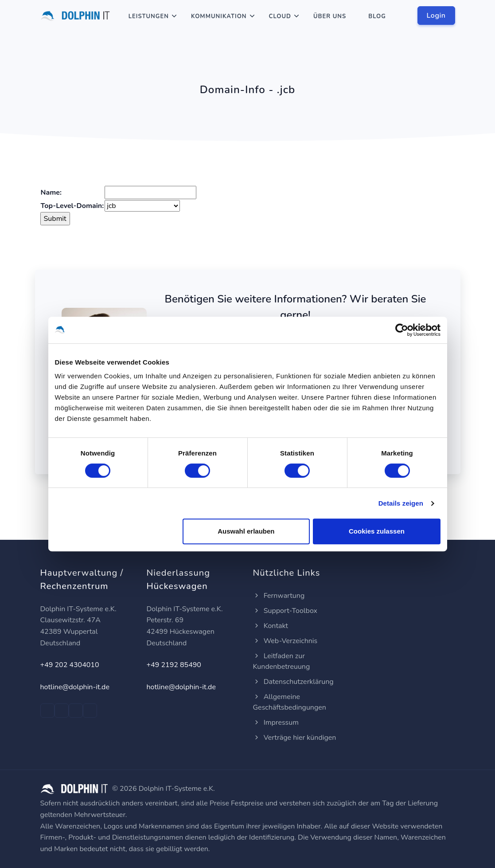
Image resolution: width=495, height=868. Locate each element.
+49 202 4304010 (70, 665)
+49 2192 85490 (174, 665)
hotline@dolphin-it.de (75, 687)
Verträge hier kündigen (295, 738)
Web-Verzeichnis (285, 641)
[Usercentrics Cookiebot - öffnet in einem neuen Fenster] (402, 330)
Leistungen (149, 16)
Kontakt (271, 626)
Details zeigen (401, 503)
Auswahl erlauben (246, 531)
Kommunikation (219, 16)
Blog (377, 16)
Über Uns (330, 16)
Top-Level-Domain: (72, 206)
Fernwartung (279, 596)
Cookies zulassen (377, 531)
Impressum (276, 723)
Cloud (280, 16)
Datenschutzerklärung (293, 682)
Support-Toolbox (285, 611)
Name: (51, 192)
